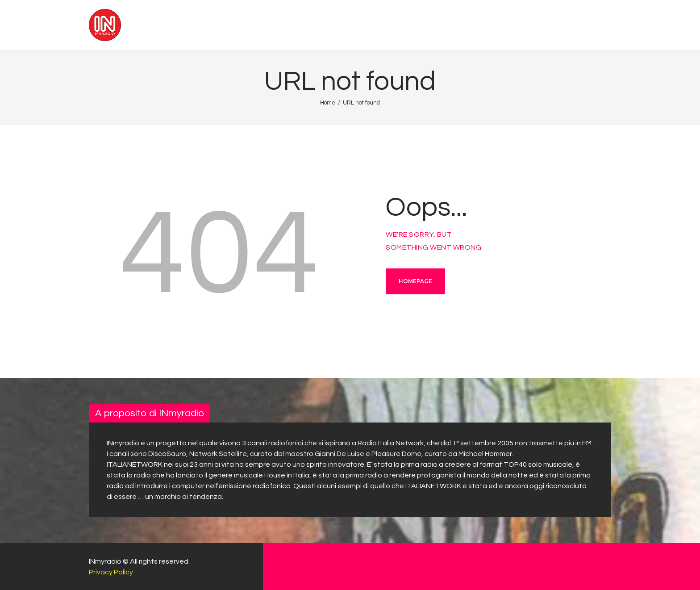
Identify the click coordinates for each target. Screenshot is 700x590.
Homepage (415, 281)
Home (328, 103)
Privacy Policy (111, 572)
